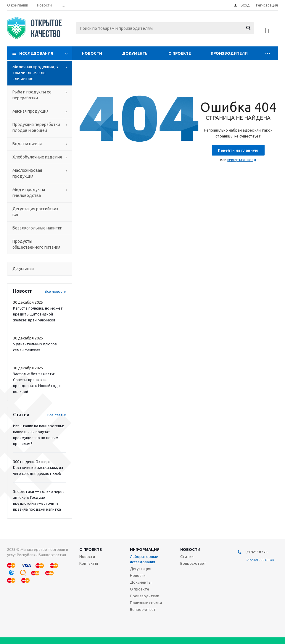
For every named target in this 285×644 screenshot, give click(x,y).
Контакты (89, 563)
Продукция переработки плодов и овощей (36, 127)
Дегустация (141, 569)
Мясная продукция (30, 111)
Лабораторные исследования (144, 559)
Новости (92, 53)
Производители (229, 53)
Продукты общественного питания (36, 244)
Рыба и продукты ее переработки (32, 95)
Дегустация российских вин (35, 212)
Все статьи (57, 415)
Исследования (36, 53)
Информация (145, 549)
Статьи (187, 556)
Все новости (55, 291)
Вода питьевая (27, 144)
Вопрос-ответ (143, 609)
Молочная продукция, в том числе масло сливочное (35, 73)
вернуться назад (242, 160)
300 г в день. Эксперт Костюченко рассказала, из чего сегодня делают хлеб (38, 467)
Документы (135, 53)
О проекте (180, 53)
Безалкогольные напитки (37, 228)
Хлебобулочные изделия (37, 157)
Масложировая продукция (27, 173)
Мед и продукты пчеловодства (29, 192)
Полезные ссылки (146, 603)
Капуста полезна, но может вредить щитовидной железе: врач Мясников (38, 314)
